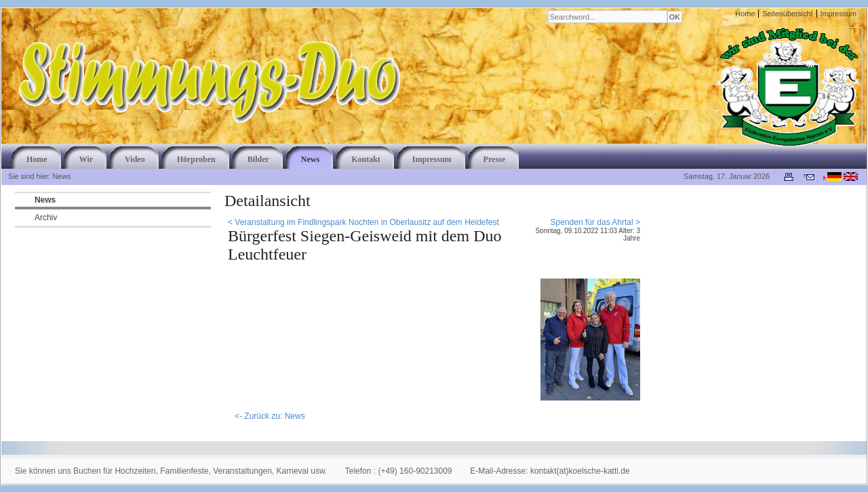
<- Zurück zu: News (270, 416)
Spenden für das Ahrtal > (595, 222)
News (45, 200)
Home (745, 14)
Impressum (839, 14)
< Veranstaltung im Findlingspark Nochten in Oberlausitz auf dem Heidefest (363, 222)
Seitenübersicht (787, 14)
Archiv (46, 218)
